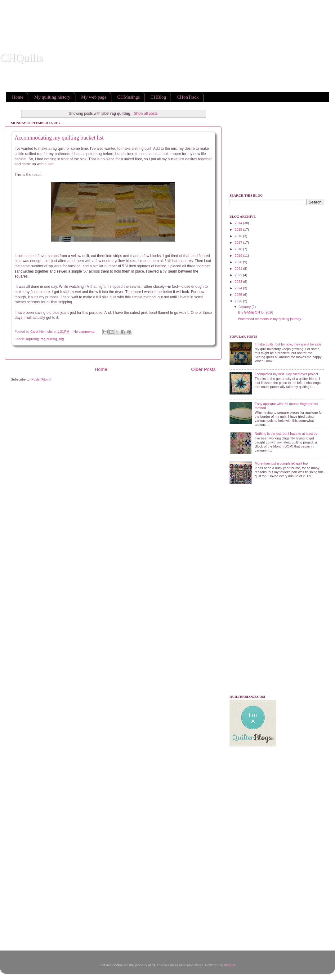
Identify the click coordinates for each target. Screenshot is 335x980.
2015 (239, 229)
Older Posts (203, 369)
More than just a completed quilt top (281, 463)
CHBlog (158, 97)
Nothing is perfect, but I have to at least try (286, 434)
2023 (239, 282)
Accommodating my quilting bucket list (59, 138)
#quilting (33, 339)
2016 (239, 236)
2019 (239, 256)
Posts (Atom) (41, 379)
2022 (239, 275)
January (245, 307)
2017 (239, 243)
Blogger (230, 965)
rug (61, 339)
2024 (239, 288)
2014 (239, 223)
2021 (239, 269)
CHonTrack (188, 97)
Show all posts (146, 114)
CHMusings (129, 97)
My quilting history (52, 97)
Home (18, 97)
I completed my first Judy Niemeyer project (286, 374)
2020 (239, 262)
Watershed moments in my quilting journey (270, 319)
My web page (94, 97)
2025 (239, 295)
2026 (239, 301)
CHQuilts (21, 58)
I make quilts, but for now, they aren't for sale (288, 344)
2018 (239, 249)
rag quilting (49, 339)
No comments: (85, 332)
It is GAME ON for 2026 (255, 312)
